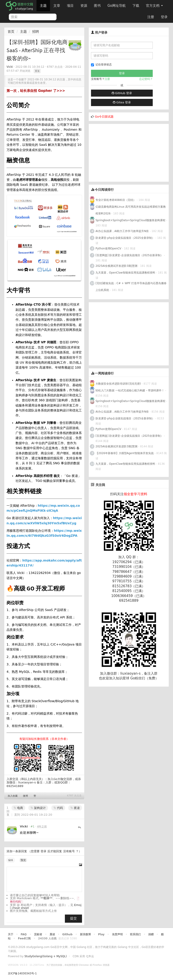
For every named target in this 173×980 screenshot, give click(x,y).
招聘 (36, 32)
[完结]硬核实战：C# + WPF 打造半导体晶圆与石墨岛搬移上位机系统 (131, 287)
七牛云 (90, 956)
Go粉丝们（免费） (144, 678)
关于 (11, 934)
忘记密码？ (146, 79)
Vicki (10, 67)
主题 (43, 6)
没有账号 (69, 851)
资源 (84, 6)
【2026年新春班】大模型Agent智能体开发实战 (125, 453)
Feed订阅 (24, 938)
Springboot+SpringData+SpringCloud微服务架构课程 (130, 220)
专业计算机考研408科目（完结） (116, 200)
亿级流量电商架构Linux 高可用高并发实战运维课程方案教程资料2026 (131, 210)
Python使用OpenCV (108, 248)
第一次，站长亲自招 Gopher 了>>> (36, 91)
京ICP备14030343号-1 (22, 973)
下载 (136, 6)
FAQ (24, 934)
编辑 (11, 860)
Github (67, 934)
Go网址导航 (117, 4)
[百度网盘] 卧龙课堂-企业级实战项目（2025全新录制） (129, 255)
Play (101, 934)
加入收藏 (13, 796)
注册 (151, 17)
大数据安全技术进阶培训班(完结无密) (119, 384)
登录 (164, 17)
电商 (18, 808)
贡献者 (38, 934)
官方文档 (154, 6)
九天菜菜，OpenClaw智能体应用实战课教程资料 (126, 273)
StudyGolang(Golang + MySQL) (46, 956)
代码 (58, 808)
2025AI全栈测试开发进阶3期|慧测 (117, 266)
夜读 (75, 808)
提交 (73, 918)
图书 (97, 6)
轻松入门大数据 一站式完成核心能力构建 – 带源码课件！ (130, 390)
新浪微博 (85, 934)
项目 (70, 6)
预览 (23, 860)
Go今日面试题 (104, 117)
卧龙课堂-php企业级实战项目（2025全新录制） (125, 238)
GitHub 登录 (122, 93)
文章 (57, 6)
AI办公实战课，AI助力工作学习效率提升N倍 (122, 231)
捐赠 (151, 934)
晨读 (52, 934)
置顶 (37, 71)
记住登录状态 (101, 65)
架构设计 (38, 808)
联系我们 (135, 934)
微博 (25, 796)
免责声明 (117, 934)
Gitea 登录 (122, 102)
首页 (11, 32)
